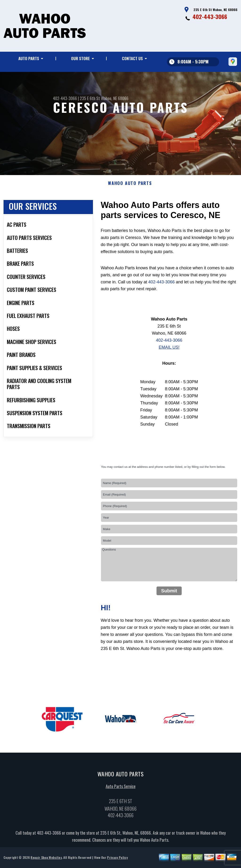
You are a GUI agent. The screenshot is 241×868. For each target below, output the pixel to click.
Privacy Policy (117, 861)
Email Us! (169, 351)
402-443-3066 (210, 16)
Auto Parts (29, 58)
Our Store (80, 58)
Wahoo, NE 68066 (115, 98)
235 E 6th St (90, 98)
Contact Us (132, 58)
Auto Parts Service (121, 790)
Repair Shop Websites (46, 861)
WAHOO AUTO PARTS (130, 187)
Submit (169, 594)
